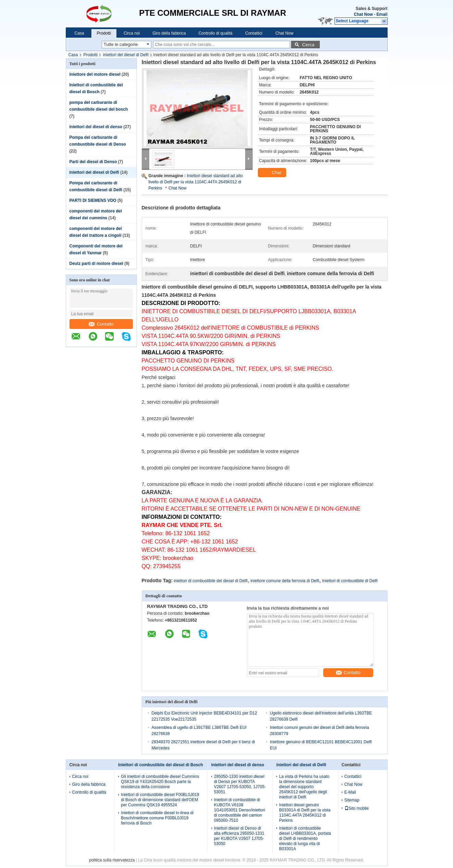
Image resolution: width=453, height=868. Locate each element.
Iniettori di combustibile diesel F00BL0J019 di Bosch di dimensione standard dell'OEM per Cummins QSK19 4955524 (160, 800)
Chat (273, 173)
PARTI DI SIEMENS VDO (93, 200)
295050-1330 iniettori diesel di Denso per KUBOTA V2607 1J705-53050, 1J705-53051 (240, 784)
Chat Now (363, 14)
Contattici (254, 33)
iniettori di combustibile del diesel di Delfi (211, 581)
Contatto (101, 324)
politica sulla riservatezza (112, 860)
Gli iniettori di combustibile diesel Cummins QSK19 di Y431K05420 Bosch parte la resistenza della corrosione (160, 782)
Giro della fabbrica (169, 33)
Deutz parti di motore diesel (96, 264)
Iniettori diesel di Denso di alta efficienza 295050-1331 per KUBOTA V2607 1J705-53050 (239, 836)
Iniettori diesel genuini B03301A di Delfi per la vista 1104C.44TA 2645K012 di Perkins (305, 813)
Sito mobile (357, 808)
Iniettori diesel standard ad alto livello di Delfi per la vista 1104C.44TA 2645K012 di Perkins (196, 182)
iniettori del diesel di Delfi (126, 55)
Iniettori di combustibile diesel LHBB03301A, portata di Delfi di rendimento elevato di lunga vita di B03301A (305, 839)
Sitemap (352, 800)
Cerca (309, 45)
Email (382, 14)
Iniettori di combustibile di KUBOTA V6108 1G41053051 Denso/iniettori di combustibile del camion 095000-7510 (240, 810)
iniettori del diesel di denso (96, 127)
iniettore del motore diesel (95, 74)
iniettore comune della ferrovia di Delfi (285, 581)
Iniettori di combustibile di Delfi (350, 581)
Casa (79, 33)
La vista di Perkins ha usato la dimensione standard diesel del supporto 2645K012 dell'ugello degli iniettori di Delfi (304, 787)
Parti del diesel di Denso (93, 162)
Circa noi (132, 33)
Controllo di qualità (216, 33)
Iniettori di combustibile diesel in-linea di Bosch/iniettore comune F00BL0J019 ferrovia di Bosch (157, 818)
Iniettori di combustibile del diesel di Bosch (160, 765)
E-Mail (350, 792)
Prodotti (104, 33)
